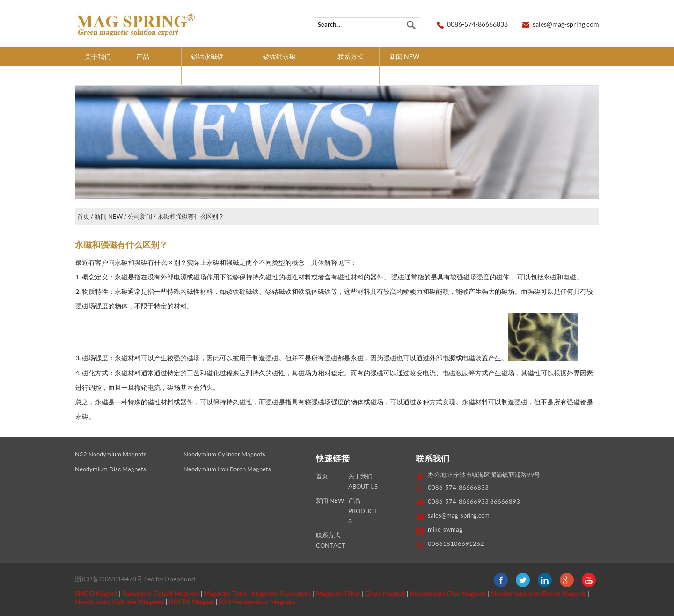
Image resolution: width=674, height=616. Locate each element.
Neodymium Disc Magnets (110, 469)
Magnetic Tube (225, 593)
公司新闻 (140, 216)
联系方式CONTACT (353, 66)
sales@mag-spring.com (566, 24)
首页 (83, 216)
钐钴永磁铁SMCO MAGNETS (217, 66)
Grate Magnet (385, 593)
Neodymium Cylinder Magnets (224, 454)
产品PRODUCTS (154, 66)
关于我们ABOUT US (101, 66)
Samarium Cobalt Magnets (161, 593)
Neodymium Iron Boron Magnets (227, 469)
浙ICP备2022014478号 (109, 579)
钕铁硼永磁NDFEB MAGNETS (290, 66)
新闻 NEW (404, 56)
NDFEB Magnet (191, 602)
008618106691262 (456, 544)
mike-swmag (445, 530)
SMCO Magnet (96, 593)
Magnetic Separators (281, 593)
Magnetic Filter (338, 593)
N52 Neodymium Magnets (111, 454)
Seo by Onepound (170, 579)
